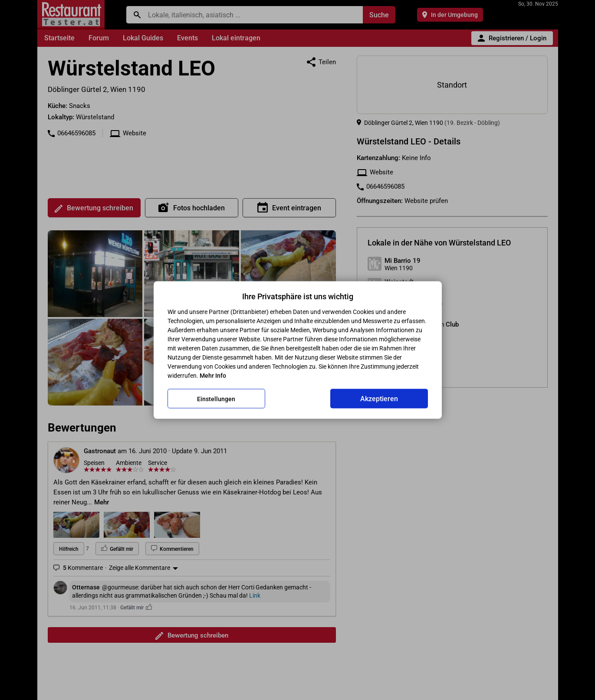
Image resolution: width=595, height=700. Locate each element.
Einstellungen (216, 399)
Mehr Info (213, 376)
